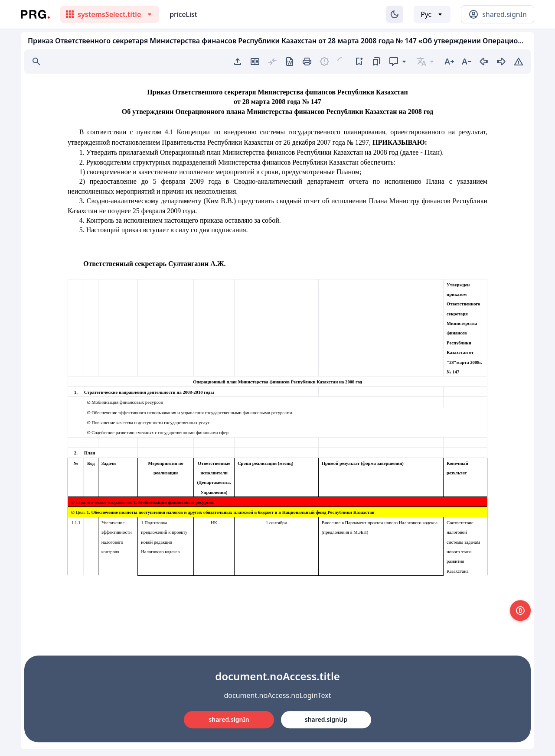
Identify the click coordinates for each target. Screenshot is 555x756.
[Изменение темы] (395, 14)
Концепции (193, 132)
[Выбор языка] (432, 14)
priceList (183, 14)
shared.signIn (229, 719)
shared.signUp (326, 719)
